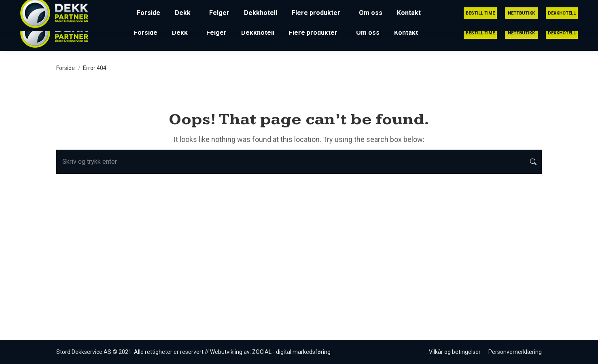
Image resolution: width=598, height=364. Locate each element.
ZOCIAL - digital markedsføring (291, 352)
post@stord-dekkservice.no (501, 7)
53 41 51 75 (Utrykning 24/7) (403, 7)
